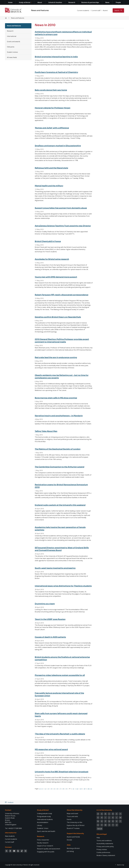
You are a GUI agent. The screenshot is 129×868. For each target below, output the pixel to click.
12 (77, 789)
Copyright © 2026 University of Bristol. (17, 865)
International (12, 36)
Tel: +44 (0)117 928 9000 (13, 828)
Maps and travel (72, 813)
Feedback (11, 802)
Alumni (105, 10)
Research (72, 2)
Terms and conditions (104, 841)
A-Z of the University (104, 810)
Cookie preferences (103, 852)
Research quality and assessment (49, 849)
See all (100, 829)
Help (98, 838)
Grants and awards (14, 42)
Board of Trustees (73, 828)
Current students (83, 10)
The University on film (74, 822)
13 (81, 789)
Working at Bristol (73, 848)
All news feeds (12, 57)
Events (69, 819)
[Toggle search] (118, 10)
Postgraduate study (44, 816)
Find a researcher (43, 840)
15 (88, 789)
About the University (75, 810)
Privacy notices (102, 849)
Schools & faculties (55, 2)
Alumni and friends (73, 837)
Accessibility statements (105, 844)
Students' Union (43, 828)
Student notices (12, 52)
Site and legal (102, 834)
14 (85, 789)
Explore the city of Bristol (76, 825)
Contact (8, 810)
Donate (69, 840)
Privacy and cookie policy (105, 846)
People (118, 2)
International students (45, 819)
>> (91, 789)
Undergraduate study (45, 813)
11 (73, 789)
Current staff (96, 10)
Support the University (75, 833)
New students (10, 836)
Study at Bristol (25, 2)
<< (40, 789)
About (40, 2)
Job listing (70, 851)
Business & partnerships (90, 2)
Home (10, 2)
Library (40, 825)
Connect (8, 847)
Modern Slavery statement (106, 855)
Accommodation (43, 822)
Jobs (69, 845)
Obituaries (11, 47)
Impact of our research (45, 846)
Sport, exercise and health (46, 831)
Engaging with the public (46, 852)
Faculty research (43, 843)
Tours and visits (72, 816)
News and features (40, 10)
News (107, 2)
